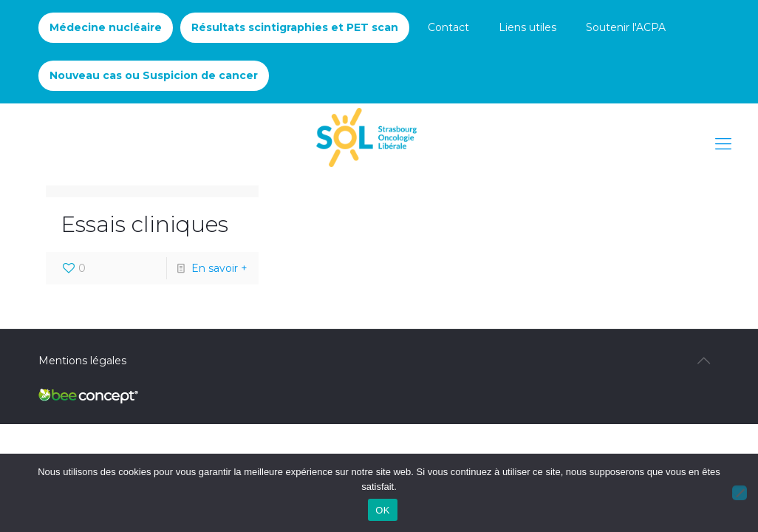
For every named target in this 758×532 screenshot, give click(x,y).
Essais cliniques (144, 224)
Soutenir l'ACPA (626, 27)
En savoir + (219, 268)
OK (382, 510)
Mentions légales (82, 361)
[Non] (740, 493)
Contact (448, 27)
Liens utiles (527, 27)
